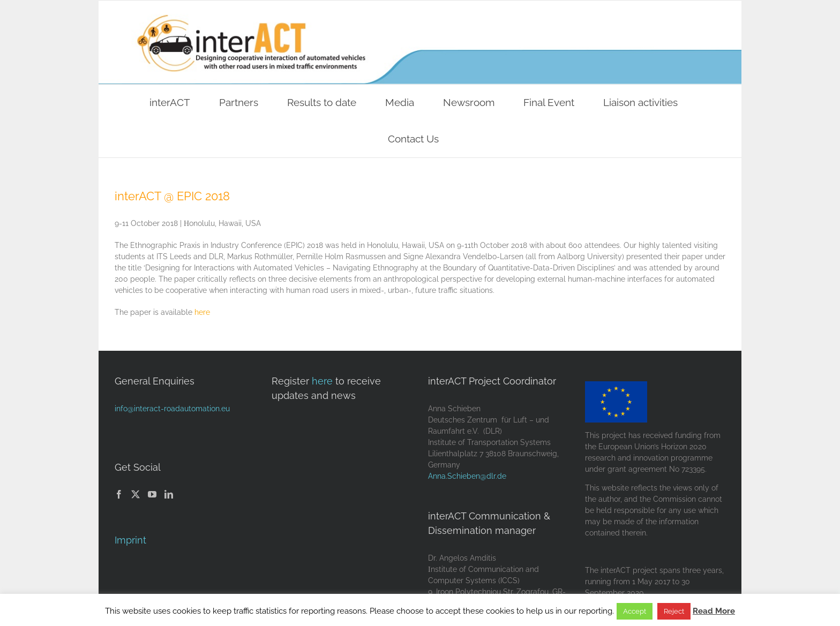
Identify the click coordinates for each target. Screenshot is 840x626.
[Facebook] (119, 494)
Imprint (130, 540)
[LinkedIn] (169, 494)
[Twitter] (136, 494)
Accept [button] (635, 611)
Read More (714, 611)
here (202, 312)
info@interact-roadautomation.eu (172, 409)
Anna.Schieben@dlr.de (467, 476)
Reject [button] (674, 611)
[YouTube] (152, 494)
